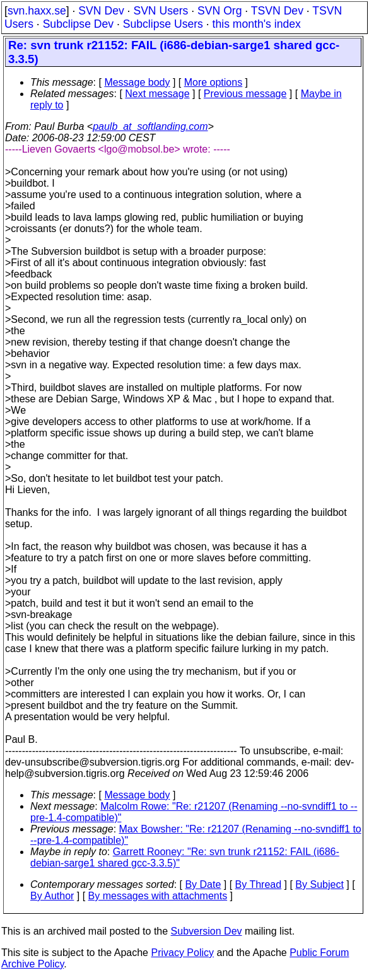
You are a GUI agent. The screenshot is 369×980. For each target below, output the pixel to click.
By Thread (259, 884)
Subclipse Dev (78, 24)
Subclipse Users (163, 24)
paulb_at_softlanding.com (150, 126)
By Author (52, 896)
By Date (203, 884)
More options (214, 82)
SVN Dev (101, 11)
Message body (137, 82)
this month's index (257, 24)
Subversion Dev (207, 931)
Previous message (245, 94)
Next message (157, 94)
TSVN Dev (277, 11)
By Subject (319, 884)
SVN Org (220, 11)
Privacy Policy (182, 953)
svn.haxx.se (37, 11)
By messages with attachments (158, 896)
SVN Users (161, 11)
